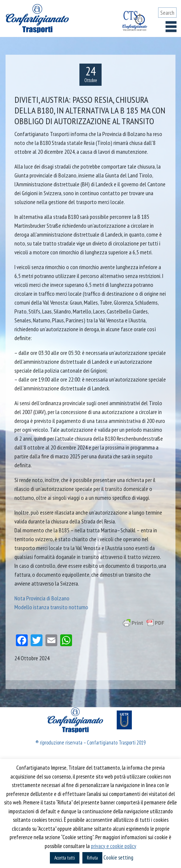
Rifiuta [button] (92, 858)
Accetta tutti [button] (65, 858)
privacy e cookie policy (114, 846)
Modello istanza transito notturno (51, 607)
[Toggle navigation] (171, 27)
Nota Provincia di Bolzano (42, 598)
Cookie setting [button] (118, 857)
